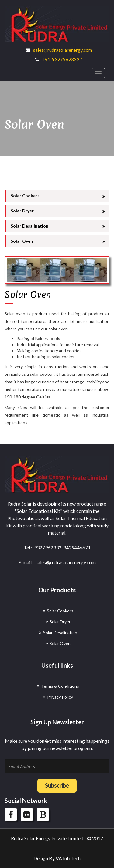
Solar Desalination (58, 226)
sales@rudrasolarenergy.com (62, 50)
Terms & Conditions (60, 686)
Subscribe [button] (57, 785)
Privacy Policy (60, 697)
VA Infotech (68, 858)
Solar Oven (58, 241)
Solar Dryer (58, 211)
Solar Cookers (58, 196)
